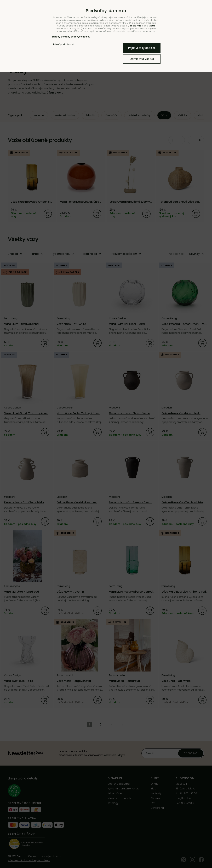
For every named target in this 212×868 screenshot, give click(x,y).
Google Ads (134, 26)
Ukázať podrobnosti (63, 44)
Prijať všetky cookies (142, 48)
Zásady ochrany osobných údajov (71, 37)
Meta (152, 26)
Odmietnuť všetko (142, 59)
